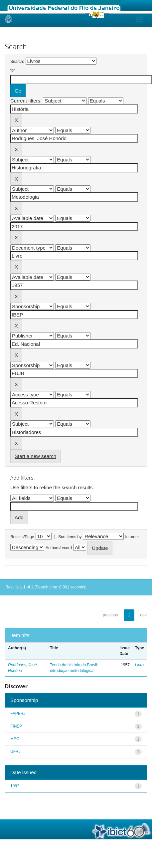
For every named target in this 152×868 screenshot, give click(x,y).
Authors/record (59, 548)
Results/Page (22, 537)
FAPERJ (18, 714)
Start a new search (35, 456)
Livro (139, 665)
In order (132, 537)
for (13, 70)
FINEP (16, 726)
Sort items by (70, 537)
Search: (17, 62)
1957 (15, 786)
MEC (15, 739)
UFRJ (15, 752)
